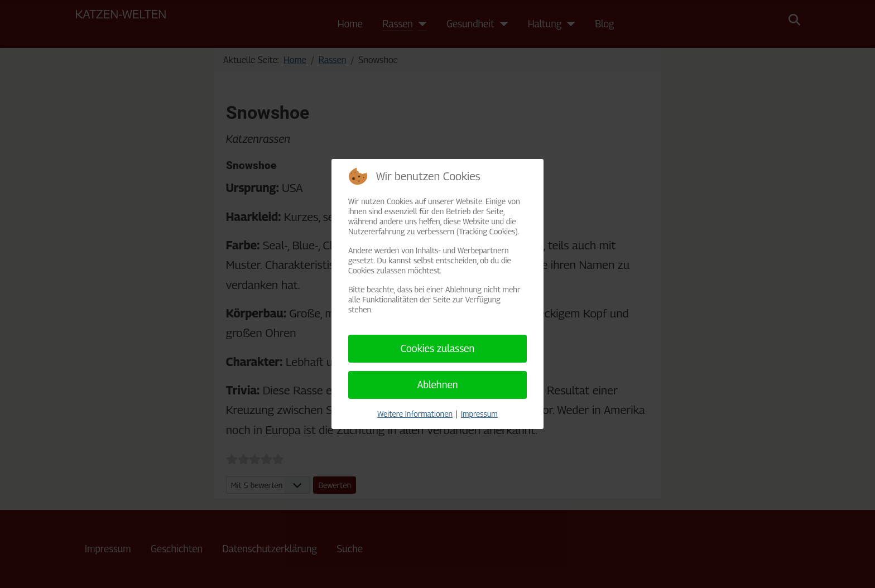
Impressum (479, 414)
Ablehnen (437, 385)
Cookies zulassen (438, 348)
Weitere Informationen (415, 414)
